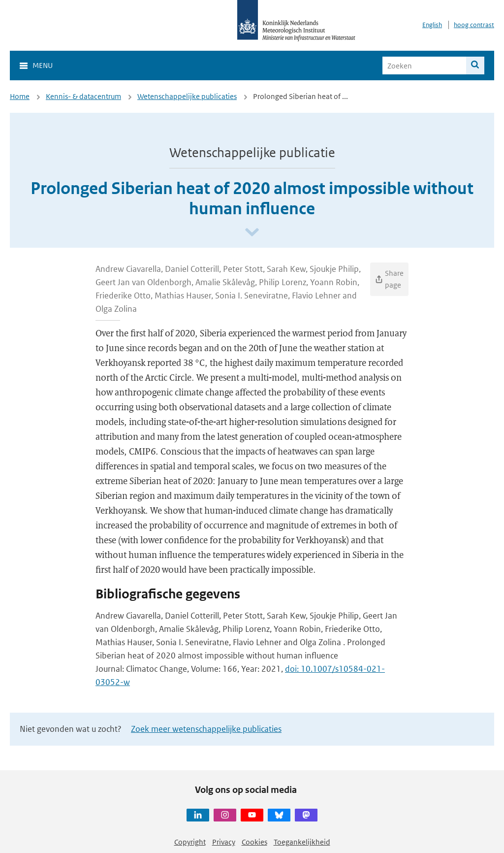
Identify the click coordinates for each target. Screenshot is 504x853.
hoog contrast (474, 25)
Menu (43, 65)
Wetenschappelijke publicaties (187, 96)
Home (20, 96)
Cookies (254, 842)
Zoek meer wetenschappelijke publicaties (206, 729)
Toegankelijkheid (302, 842)
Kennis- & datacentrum (83, 96)
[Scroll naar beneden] (252, 233)
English (432, 25)
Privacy (224, 842)
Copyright (190, 842)
